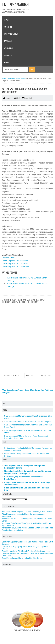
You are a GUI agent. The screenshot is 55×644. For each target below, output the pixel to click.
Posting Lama (46, 376)
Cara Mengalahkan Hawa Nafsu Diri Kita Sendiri (22, 558)
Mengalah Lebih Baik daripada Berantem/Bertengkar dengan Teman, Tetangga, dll (28, 472)
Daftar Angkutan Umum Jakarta (15, 263)
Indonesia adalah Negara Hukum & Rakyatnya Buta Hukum (27, 512)
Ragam (7, 62)
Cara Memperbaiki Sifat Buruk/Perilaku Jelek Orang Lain (28, 422)
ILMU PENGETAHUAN (15, 4)
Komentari (28, 98)
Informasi (8, 55)
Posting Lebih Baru (11, 376)
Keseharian (8, 48)
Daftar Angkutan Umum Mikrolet (15, 266)
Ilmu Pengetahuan (11, 34)
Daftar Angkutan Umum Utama (15, 261)
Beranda (30, 376)
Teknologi (8, 41)
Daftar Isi (8, 27)
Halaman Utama (9, 258)
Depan (6, 20)
